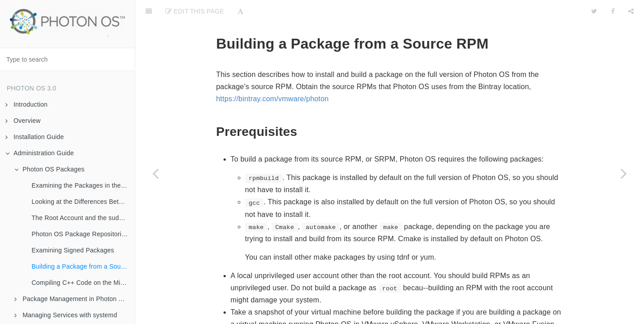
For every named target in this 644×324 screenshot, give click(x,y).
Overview (23, 121)
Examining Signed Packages (73, 250)
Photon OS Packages (49, 169)
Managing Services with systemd (66, 315)
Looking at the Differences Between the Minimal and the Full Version (83, 202)
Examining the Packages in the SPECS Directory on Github (83, 185)
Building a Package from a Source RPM (83, 266)
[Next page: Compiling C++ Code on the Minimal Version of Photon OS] (624, 173)
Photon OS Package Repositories (80, 234)
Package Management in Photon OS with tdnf (75, 299)
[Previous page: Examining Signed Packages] (155, 173)
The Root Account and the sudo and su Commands (83, 218)
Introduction (27, 104)
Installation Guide (35, 137)
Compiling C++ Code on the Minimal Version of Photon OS (83, 283)
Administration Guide (40, 153)
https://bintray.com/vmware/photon (273, 76)
